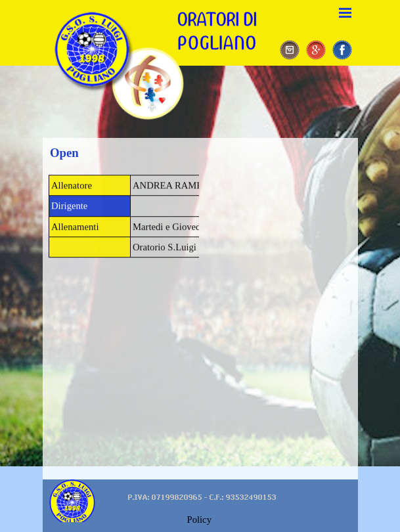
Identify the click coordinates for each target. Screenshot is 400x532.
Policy (199, 520)
